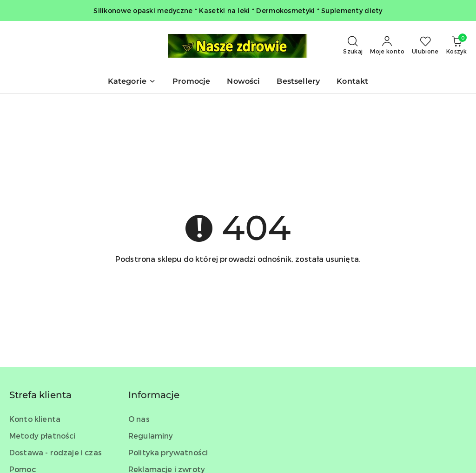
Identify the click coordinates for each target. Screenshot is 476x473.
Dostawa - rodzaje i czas (56, 452)
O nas (139, 419)
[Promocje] (191, 82)
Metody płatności (43, 436)
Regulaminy (151, 436)
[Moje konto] (387, 46)
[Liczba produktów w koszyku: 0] (456, 46)
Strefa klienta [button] (40, 395)
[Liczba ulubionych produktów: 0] (425, 46)
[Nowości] (243, 82)
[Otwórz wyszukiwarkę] (353, 46)
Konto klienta (35, 419)
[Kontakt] (352, 82)
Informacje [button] (154, 395)
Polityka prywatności (168, 452)
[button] (132, 82)
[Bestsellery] (298, 82)
